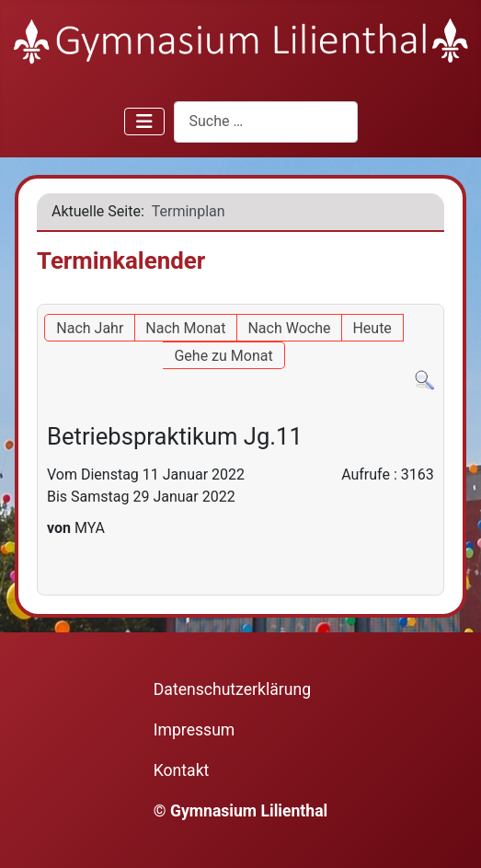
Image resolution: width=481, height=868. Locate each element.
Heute (372, 328)
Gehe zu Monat (223, 356)
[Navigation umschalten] (144, 122)
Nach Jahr (90, 328)
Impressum (195, 730)
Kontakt (182, 770)
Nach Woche (289, 328)
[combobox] (266, 122)
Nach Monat (185, 328)
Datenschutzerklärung (232, 689)
